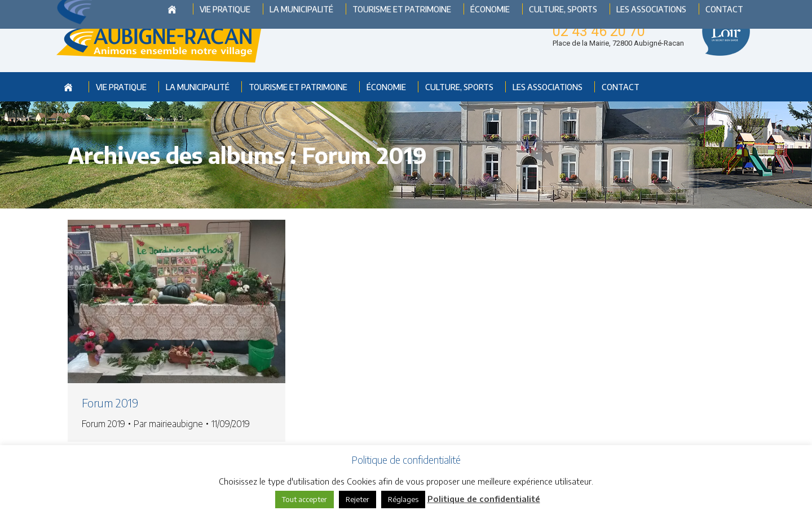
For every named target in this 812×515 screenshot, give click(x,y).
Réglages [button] (403, 499)
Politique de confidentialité (484, 499)
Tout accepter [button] (304, 499)
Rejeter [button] (358, 499)
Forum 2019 (110, 403)
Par (168, 424)
